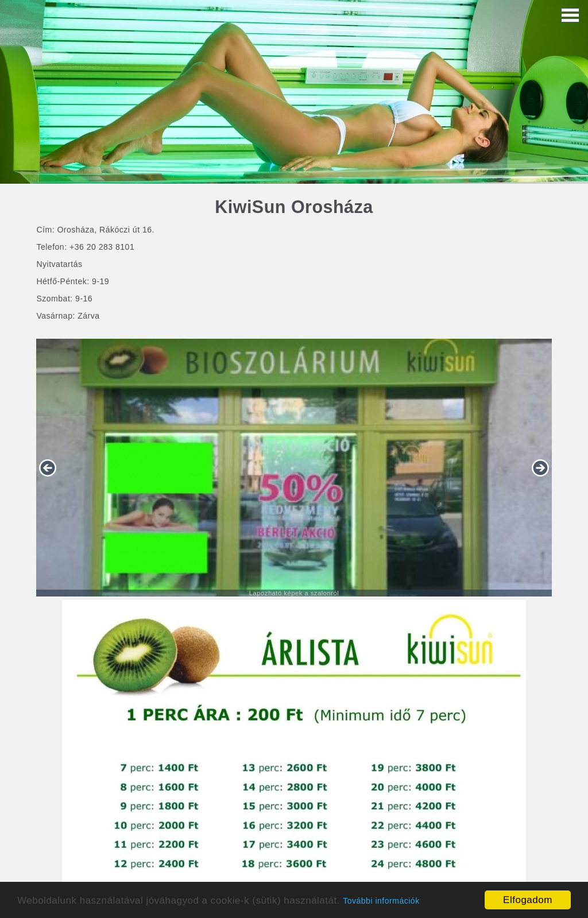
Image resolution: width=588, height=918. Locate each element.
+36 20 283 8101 (102, 247)
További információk (381, 901)
